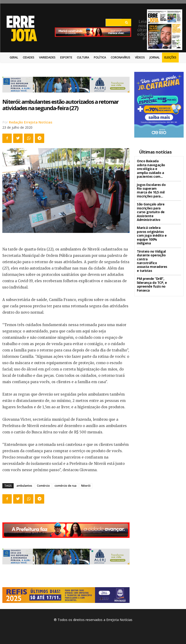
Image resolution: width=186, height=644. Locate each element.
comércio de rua (65, 486)
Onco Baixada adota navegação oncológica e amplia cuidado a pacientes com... (151, 168)
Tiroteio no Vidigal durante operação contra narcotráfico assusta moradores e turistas (152, 248)
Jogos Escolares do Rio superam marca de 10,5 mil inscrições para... (151, 188)
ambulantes (24, 486)
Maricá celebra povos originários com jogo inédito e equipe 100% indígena (152, 228)
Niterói (86, 486)
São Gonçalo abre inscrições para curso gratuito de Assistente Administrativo (152, 208)
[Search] (126, 23)
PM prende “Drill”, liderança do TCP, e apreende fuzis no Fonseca (150, 267)
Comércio (43, 486)
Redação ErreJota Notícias (31, 122)
